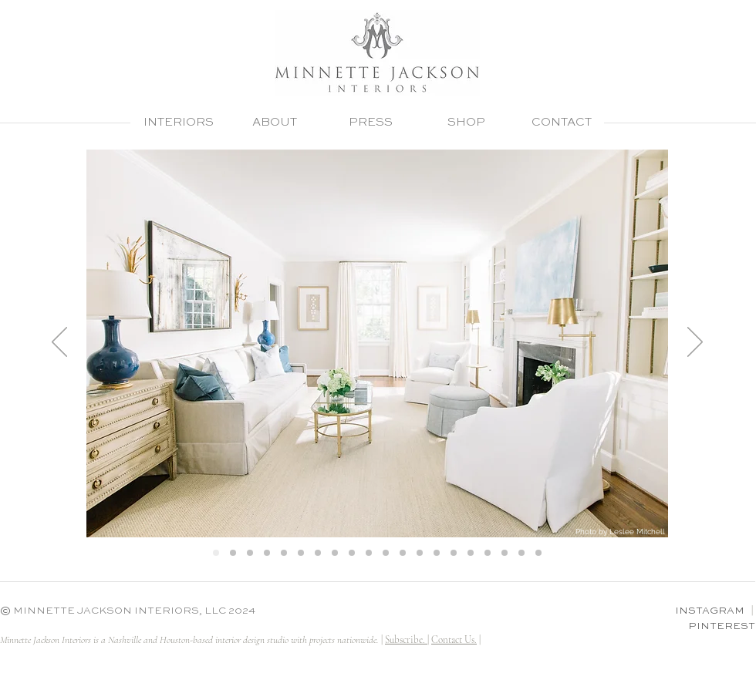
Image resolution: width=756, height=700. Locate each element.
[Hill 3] (250, 553)
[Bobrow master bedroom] (521, 553)
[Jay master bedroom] (505, 553)
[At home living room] (369, 553)
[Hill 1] (216, 553)
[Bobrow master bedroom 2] (538, 553)
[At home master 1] (386, 553)
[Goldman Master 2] (301, 553)
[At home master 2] (403, 553)
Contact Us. (454, 640)
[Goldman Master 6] (335, 553)
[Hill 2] (233, 553)
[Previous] (59, 343)
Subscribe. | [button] (407, 640)
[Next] (695, 343)
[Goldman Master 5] (318, 553)
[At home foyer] (471, 553)
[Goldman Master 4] (352, 553)
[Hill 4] (267, 553)
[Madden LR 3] (437, 553)
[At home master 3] (420, 553)
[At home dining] (488, 553)
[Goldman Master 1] (284, 553)
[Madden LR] (454, 553)
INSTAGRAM (710, 611)
